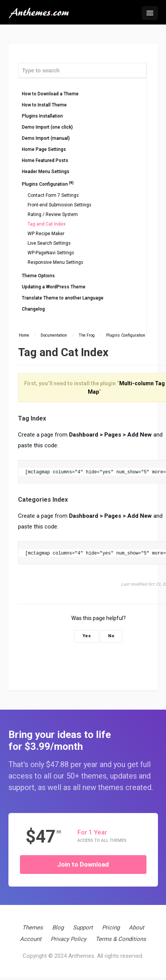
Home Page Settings (44, 149)
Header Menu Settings (46, 172)
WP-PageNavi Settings (51, 253)
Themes (33, 928)
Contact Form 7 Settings (53, 195)
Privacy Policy (68, 939)
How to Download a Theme (50, 94)
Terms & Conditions (121, 939)
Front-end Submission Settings (59, 205)
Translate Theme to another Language (63, 298)
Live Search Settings (49, 243)
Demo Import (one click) (47, 127)
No (111, 636)
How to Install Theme (44, 105)
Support (83, 928)
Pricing (111, 928)
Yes (87, 636)
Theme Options (38, 276)
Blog (58, 928)
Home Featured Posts (45, 160)
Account (31, 939)
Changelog (33, 309)
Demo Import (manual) (46, 138)
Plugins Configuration (48, 184)
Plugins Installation (42, 116)
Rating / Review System (53, 214)
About (136, 928)
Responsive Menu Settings (55, 262)
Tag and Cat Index (47, 224)
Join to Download (83, 864)
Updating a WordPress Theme (54, 287)
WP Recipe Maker (46, 234)
